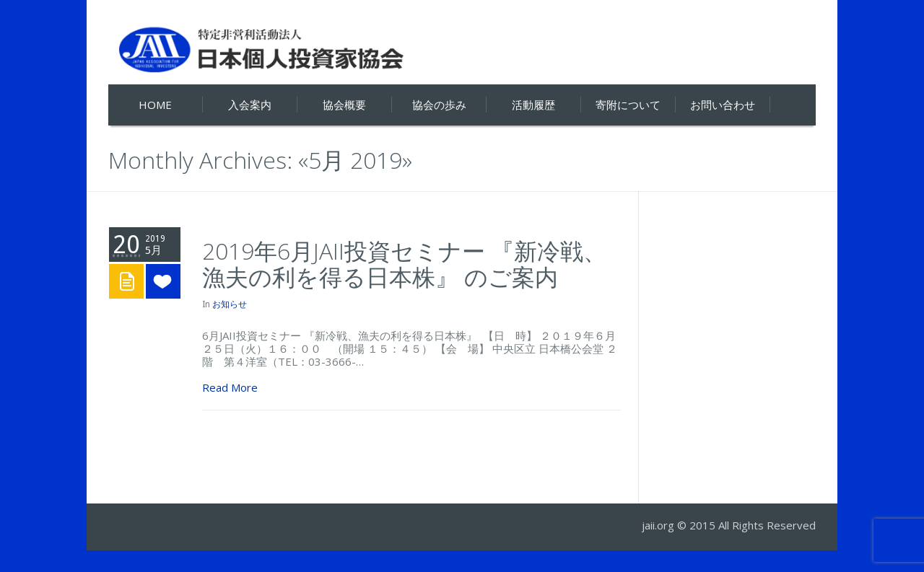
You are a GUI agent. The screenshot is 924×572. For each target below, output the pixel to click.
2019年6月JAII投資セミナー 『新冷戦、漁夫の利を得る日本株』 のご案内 (404, 264)
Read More (230, 387)
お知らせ (230, 304)
